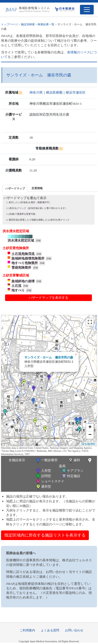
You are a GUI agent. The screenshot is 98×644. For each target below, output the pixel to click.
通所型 (43, 487)
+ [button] (90, 427)
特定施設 (71, 476)
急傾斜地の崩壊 (23, 281)
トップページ (9, 24)
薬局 (76, 463)
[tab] (15, 188)
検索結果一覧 (46, 24)
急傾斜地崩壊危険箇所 (28, 258)
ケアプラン (72, 471)
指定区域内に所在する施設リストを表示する (45, 535)
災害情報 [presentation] (37, 188)
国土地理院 (88, 444)
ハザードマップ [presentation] (15, 188)
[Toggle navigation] (87, 10)
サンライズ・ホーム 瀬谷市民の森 (49, 357)
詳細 (38, 241)
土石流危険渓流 (23, 254)
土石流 (16, 286)
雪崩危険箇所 (21, 267)
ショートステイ (50, 482)
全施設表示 (17, 460)
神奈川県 (36, 92)
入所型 (43, 471)
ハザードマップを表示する (48, 298)
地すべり (18, 290)
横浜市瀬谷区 (76, 92)
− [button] (90, 435)
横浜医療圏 (54, 92)
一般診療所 (46, 460)
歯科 (74, 460)
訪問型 (43, 476)
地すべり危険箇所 (25, 263)
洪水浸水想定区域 (21, 240)
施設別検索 (28, 24)
